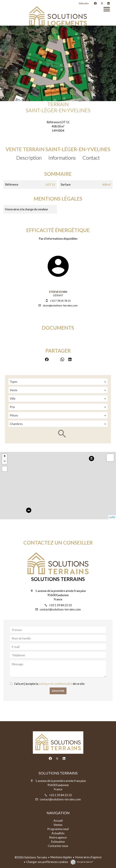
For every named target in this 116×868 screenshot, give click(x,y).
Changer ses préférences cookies (47, 862)
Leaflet (112, 517)
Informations (62, 158)
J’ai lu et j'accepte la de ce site (49, 684)
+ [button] (5, 456)
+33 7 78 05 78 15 (60, 301)
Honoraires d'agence (88, 857)
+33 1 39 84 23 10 (60, 605)
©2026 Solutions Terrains (31, 857)
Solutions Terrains (58, 579)
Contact (91, 158)
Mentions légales (61, 857)
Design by (85, 862)
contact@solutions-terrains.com (60, 609)
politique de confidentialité (55, 684)
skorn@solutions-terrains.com (60, 305)
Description (29, 158)
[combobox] (58, 382)
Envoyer (58, 691)
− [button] (5, 461)
